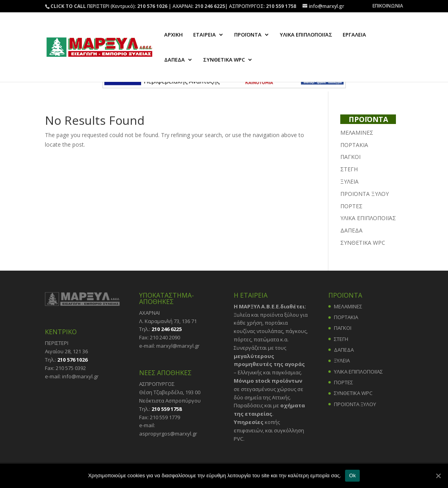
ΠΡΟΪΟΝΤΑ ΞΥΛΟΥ (365, 194)
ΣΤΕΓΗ (349, 169)
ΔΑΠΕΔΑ (175, 60)
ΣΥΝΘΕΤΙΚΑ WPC (224, 60)
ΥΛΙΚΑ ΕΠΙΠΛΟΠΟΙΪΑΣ (306, 35)
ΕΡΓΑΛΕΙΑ (354, 35)
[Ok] (438, 476)
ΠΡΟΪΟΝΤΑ (248, 35)
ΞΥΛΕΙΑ (349, 181)
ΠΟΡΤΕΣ (351, 206)
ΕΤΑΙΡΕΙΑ (205, 35)
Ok (352, 475)
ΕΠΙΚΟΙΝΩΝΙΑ (388, 6)
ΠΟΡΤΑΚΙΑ (354, 145)
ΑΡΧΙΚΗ (174, 35)
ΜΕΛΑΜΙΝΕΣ (357, 133)
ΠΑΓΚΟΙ (350, 157)
